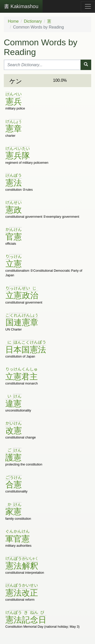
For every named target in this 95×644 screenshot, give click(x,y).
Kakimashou (21, 6)
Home (13, 21)
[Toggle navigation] (88, 6)
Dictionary (33, 21)
